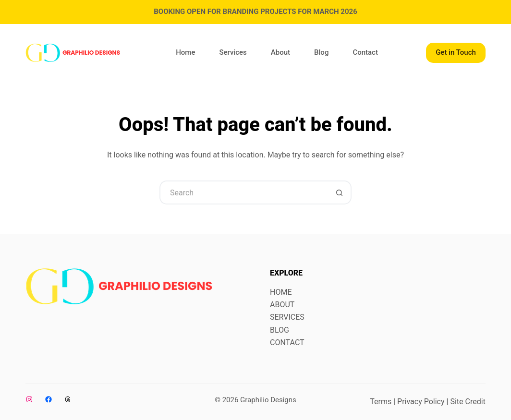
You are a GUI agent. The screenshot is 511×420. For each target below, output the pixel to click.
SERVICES (287, 317)
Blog (321, 52)
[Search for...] (243, 192)
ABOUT (282, 305)
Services (233, 52)
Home (185, 52)
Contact (365, 52)
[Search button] (340, 192)
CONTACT (287, 342)
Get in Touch (456, 52)
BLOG (280, 330)
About (280, 52)
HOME (281, 292)
